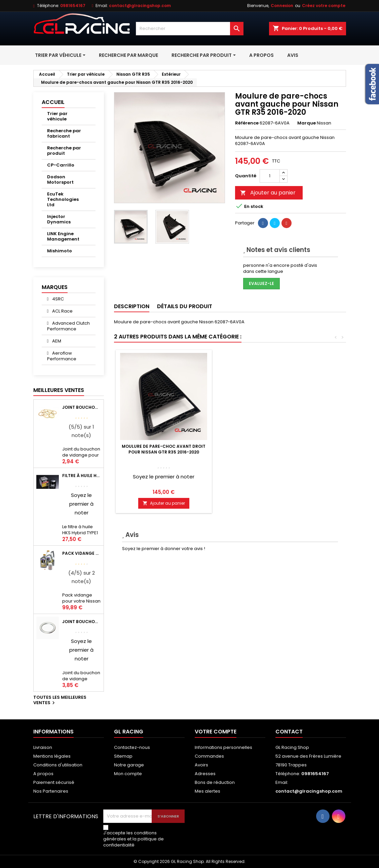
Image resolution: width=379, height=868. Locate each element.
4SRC (58, 299)
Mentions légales (52, 756)
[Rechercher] (190, 29)
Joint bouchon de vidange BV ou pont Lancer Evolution (82, 407)
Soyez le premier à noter (81, 504)
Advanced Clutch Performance (69, 326)
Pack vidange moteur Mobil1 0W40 (82, 553)
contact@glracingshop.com (140, 6)
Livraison (43, 747)
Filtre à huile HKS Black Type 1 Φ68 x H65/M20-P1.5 (82, 476)
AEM (56, 341)
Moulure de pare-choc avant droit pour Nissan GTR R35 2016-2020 (263, 449)
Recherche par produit (64, 151)
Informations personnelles (223, 747)
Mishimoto (60, 251)
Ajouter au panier (268, 193)
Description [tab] (132, 306)
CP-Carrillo (61, 165)
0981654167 (73, 6)
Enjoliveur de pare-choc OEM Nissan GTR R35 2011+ (164, 449)
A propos (43, 774)
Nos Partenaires (51, 791)
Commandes (209, 756)
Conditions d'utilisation (58, 765)
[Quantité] (270, 176)
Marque (307, 123)
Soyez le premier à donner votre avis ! (164, 549)
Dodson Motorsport (60, 179)
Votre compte (216, 732)
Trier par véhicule (57, 116)
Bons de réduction (215, 782)
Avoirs (201, 765)
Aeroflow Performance (62, 356)
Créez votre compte (324, 6)
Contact (289, 732)
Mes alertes (207, 791)
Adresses (205, 774)
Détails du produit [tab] (185, 306)
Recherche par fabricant (64, 133)
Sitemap (123, 756)
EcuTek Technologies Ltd (63, 199)
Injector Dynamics (59, 219)
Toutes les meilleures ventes (60, 700)
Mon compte (128, 774)
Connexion (282, 6)
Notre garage (129, 765)
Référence (247, 123)
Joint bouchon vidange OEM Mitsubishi (82, 622)
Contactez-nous (132, 747)
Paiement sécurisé (54, 782)
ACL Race (62, 311)
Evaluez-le (261, 283)
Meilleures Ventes (59, 390)
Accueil (53, 102)
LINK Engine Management (63, 236)
